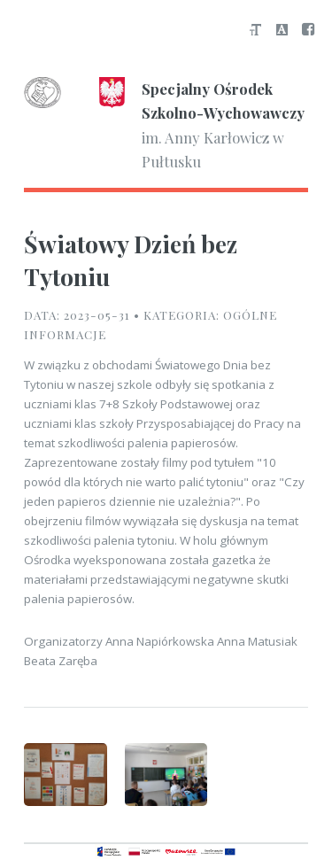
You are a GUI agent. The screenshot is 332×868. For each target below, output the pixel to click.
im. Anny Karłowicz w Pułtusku (164, 124)
